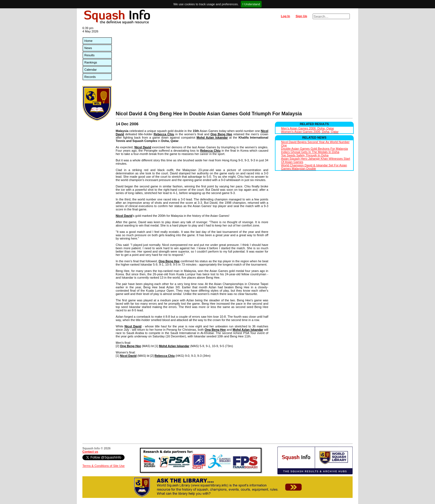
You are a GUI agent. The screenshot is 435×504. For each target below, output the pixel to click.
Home (88, 41)
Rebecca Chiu (164, 134)
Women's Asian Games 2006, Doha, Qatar (310, 132)
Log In (285, 16)
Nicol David (143, 147)
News (88, 48)
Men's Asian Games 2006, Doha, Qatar (308, 128)
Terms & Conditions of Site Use (103, 466)
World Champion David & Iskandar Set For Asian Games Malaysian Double (314, 167)
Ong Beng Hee (221, 134)
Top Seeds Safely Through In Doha (305, 155)
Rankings (91, 62)
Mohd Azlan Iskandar (212, 138)
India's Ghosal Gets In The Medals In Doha (310, 152)
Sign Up (301, 16)
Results (89, 55)
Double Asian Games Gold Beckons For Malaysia (314, 149)
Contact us (90, 452)
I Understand (251, 4)
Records (90, 77)
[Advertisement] (234, 69)
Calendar (91, 70)
